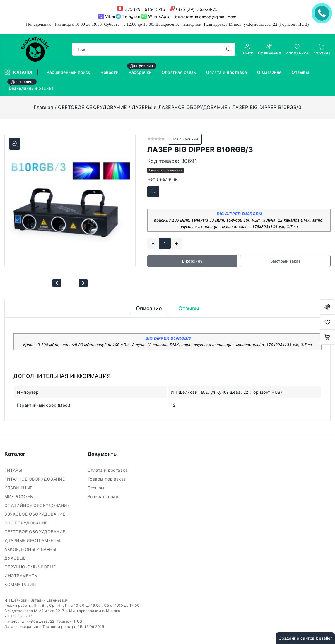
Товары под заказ (107, 479)
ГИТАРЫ (14, 470)
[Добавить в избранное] (153, 192)
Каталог (19, 72)
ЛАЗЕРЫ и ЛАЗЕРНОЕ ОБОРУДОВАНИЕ (180, 107)
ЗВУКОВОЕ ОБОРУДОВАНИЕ (35, 514)
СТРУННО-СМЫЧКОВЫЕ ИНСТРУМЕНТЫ (30, 571)
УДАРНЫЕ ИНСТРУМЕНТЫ (33, 540)
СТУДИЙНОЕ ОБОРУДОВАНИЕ (38, 505)
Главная (43, 107)
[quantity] (165, 243)
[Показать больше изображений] (15, 144)
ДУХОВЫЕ (16, 558)
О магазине (270, 72)
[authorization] (247, 49)
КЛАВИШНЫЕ (19, 488)
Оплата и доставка (227, 72)
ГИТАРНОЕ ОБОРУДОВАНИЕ (35, 479)
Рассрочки (142, 70)
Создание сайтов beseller (305, 638)
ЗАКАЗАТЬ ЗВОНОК (323, 13)
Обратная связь (180, 72)
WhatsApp (155, 16)
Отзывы (301, 72)
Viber (107, 16)
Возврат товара (105, 496)
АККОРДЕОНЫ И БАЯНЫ (31, 549)
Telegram (129, 16)
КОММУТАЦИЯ (21, 584)
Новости (110, 72)
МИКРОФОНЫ (20, 496)
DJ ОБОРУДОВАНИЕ (27, 523)
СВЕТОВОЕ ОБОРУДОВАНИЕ (93, 107)
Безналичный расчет (31, 85)
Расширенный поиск (69, 72)
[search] (229, 49)
